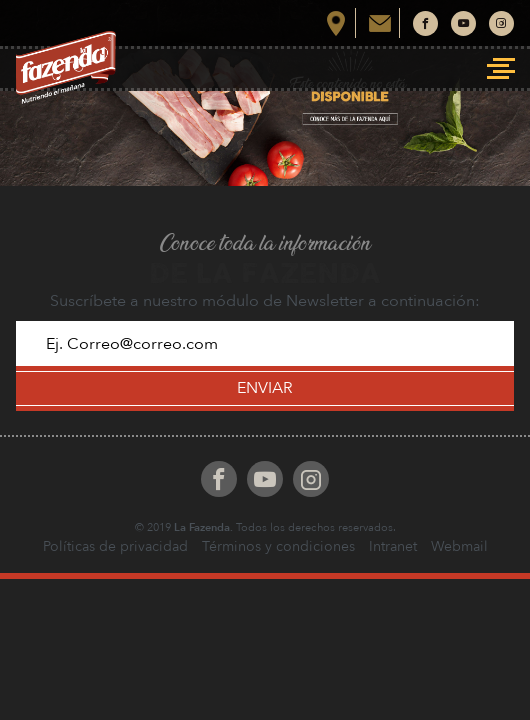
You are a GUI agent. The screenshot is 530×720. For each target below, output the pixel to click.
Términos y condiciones (278, 546)
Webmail (459, 546)
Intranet (393, 546)
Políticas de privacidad (115, 546)
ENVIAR (265, 388)
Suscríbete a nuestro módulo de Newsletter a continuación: (265, 301)
